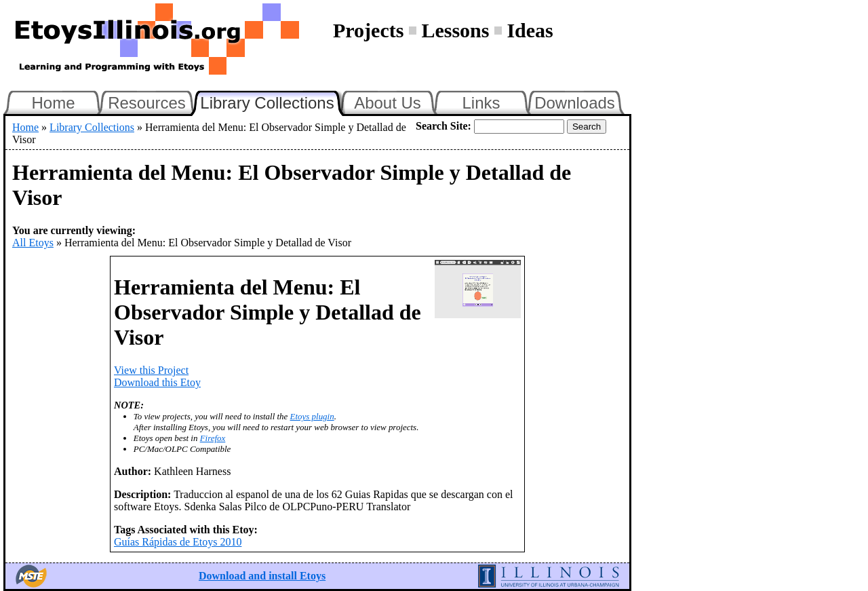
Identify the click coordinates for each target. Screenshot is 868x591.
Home (53, 103)
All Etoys (33, 243)
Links (481, 103)
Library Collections (273, 101)
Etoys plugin (312, 416)
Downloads (575, 103)
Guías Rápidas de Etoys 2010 (178, 542)
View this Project (151, 370)
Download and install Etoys (262, 576)
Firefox (213, 438)
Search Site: (443, 126)
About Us (388, 103)
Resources (147, 103)
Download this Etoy (157, 382)
